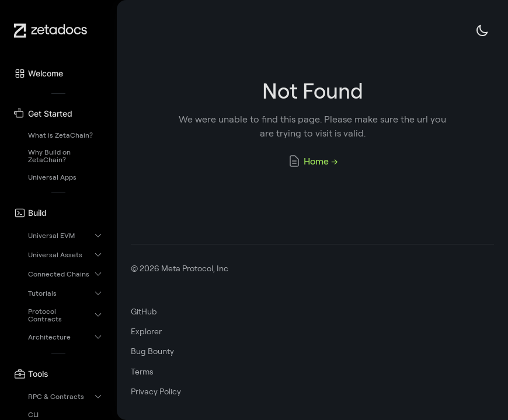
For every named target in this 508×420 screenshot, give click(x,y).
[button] (58, 73)
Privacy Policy (156, 391)
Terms (142, 372)
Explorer (146, 331)
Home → (313, 161)
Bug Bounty (152, 351)
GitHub (144, 311)
